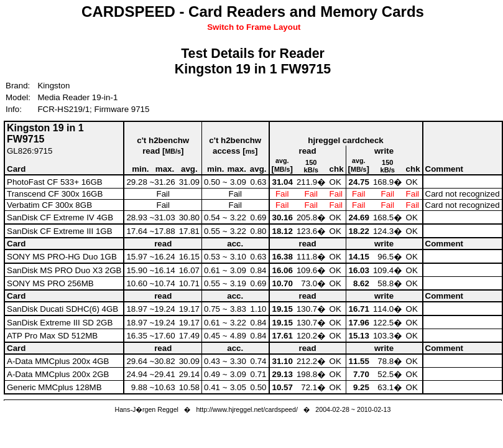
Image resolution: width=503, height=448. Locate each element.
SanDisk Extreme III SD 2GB (60, 323)
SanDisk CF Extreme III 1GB (60, 231)
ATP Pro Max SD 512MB (52, 336)
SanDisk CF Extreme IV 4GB (60, 217)
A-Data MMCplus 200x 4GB (58, 361)
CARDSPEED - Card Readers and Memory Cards (253, 12)
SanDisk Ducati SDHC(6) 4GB (62, 309)
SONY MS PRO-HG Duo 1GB (62, 257)
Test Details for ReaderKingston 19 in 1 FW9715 (253, 61)
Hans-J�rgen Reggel (147, 409)
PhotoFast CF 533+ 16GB (55, 182)
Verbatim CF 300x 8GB (49, 205)
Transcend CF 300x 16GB (55, 194)
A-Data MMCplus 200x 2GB (58, 374)
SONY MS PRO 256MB (50, 283)
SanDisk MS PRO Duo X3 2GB (64, 270)
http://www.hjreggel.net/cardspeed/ (247, 409)
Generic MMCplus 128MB (54, 387)
